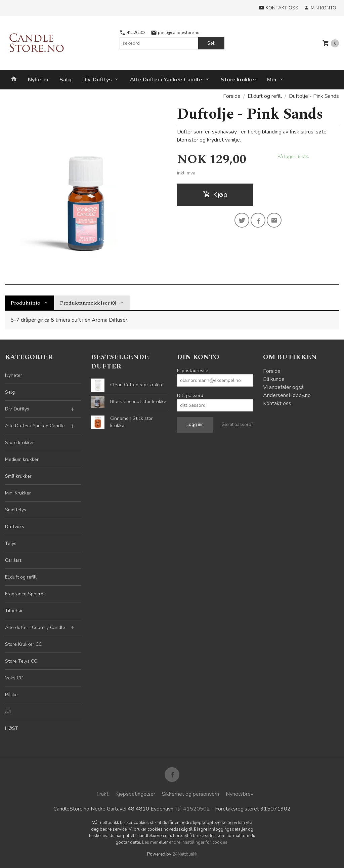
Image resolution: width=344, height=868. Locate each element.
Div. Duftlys (97, 80)
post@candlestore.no (175, 33)
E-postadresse (193, 371)
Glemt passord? (237, 425)
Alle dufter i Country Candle (35, 627)
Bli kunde (274, 379)
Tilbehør (14, 611)
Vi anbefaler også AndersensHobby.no (287, 391)
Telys (11, 543)
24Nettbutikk (185, 854)
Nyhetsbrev (240, 794)
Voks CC (14, 678)
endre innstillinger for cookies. (199, 842)
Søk (211, 43)
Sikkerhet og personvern (190, 794)
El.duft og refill (21, 577)
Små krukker (18, 476)
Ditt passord (190, 396)
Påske (11, 695)
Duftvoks (15, 527)
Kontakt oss (277, 403)
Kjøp (215, 195)
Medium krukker (22, 459)
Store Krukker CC (23, 644)
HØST (12, 728)
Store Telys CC (21, 661)
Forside (232, 96)
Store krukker (239, 80)
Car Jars (13, 560)
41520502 (133, 33)
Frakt (102, 794)
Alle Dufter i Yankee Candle (166, 80)
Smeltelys (16, 510)
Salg (66, 80)
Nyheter (38, 80)
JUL (9, 712)
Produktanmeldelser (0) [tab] (88, 303)
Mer (272, 80)
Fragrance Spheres (25, 594)
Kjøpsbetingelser (135, 794)
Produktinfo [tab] (25, 303)
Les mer (150, 842)
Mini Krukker (18, 493)
